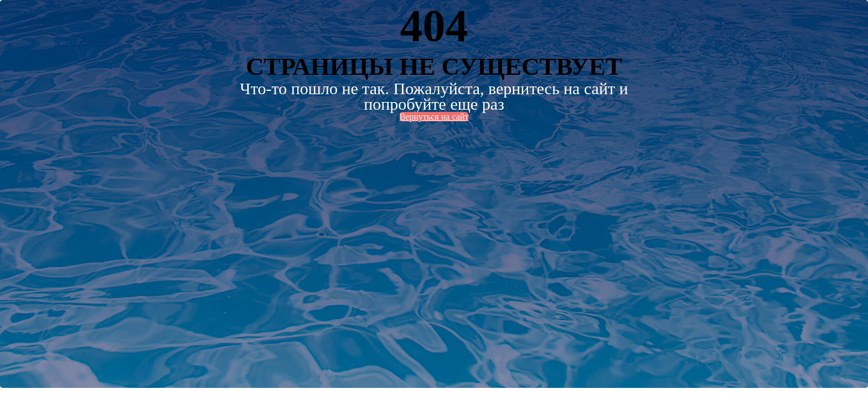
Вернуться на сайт (434, 117)
